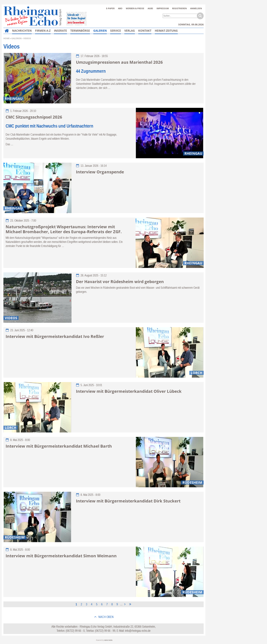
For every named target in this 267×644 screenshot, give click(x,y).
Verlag (130, 31)
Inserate (60, 31)
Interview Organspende (100, 172)
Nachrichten (22, 31)
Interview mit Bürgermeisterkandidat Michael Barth (59, 446)
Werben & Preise (135, 8)
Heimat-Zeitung (166, 31)
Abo (120, 8)
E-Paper (110, 8)
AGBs (150, 8)
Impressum (163, 8)
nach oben (106, 617)
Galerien (17, 38)
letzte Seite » (131, 604)
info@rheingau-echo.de (138, 631)
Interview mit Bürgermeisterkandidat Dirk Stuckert (128, 501)
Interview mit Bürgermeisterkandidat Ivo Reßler (55, 336)
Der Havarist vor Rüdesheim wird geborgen (120, 281)
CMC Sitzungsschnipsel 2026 (34, 117)
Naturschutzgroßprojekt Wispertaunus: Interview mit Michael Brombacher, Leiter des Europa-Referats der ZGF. (64, 229)
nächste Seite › (126, 604)
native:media (108, 640)
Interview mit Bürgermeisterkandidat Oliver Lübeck (129, 391)
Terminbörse (80, 31)
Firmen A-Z (43, 31)
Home (7, 38)
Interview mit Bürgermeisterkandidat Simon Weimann (61, 556)
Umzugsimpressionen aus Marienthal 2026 (119, 62)
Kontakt (145, 31)
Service (116, 31)
